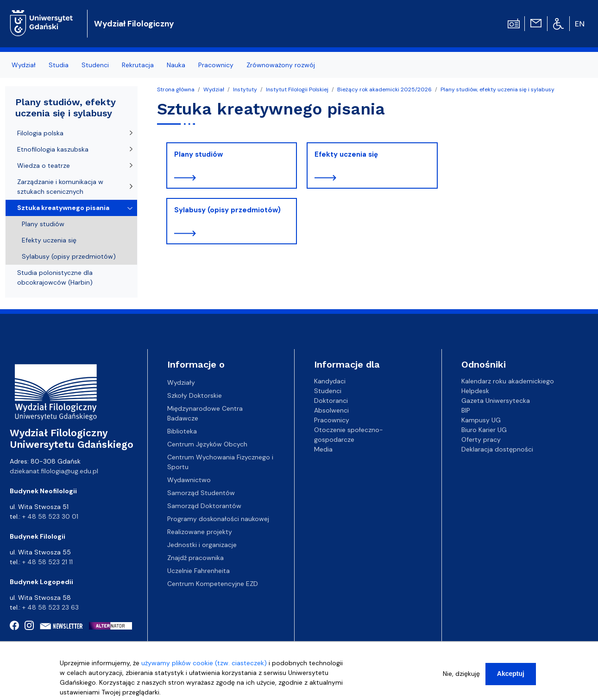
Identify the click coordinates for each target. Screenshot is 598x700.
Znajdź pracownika (195, 558)
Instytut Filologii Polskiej (297, 89)
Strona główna (176, 89)
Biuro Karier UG (484, 430)
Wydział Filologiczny (134, 24)
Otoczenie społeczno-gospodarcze (349, 435)
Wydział (24, 65)
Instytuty (245, 89)
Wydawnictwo (189, 480)
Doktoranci (331, 401)
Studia (59, 65)
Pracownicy (216, 65)
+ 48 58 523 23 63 (50, 607)
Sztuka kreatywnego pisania (63, 208)
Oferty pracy (481, 439)
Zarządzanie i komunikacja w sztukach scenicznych (60, 187)
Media (323, 449)
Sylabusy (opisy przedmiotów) (227, 210)
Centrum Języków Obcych (207, 444)
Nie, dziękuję (461, 676)
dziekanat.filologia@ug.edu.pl (54, 471)
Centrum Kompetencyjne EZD (213, 584)
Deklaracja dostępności (497, 449)
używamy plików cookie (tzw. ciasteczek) (204, 665)
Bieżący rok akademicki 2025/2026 (384, 89)
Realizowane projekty (200, 532)
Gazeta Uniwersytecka (496, 401)
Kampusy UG (481, 420)
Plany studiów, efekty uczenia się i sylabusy (497, 89)
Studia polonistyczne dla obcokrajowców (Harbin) (55, 277)
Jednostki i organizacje (202, 545)
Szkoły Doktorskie (195, 395)
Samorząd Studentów (201, 493)
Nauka (176, 65)
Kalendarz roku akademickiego (508, 381)
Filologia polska (40, 133)
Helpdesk (475, 391)
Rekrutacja (138, 65)
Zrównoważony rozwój (281, 65)
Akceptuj (511, 676)
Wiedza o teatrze (44, 165)
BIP (466, 410)
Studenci (95, 65)
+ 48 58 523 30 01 (50, 516)
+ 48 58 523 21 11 (47, 562)
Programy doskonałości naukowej (218, 519)
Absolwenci (331, 410)
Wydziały (181, 382)
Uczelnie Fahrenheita (198, 571)
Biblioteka (182, 431)
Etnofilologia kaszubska (53, 149)
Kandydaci (330, 381)
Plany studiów (198, 154)
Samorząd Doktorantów (204, 506)
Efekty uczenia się (346, 154)
